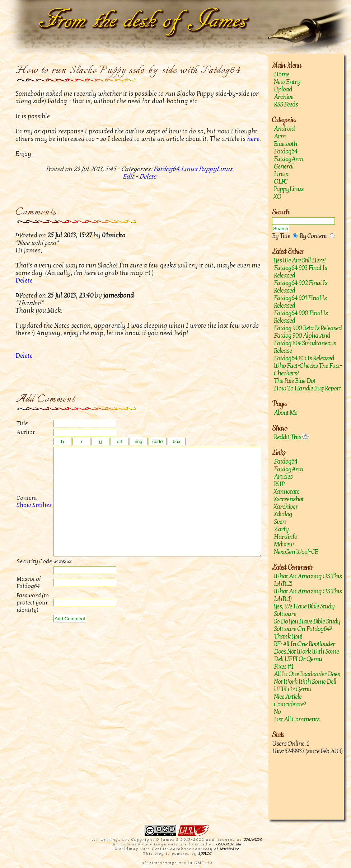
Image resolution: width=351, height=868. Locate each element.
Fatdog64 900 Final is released (301, 317)
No (277, 712)
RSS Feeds (286, 105)
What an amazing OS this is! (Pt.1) (308, 595)
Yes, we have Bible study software (304, 610)
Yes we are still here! (300, 260)
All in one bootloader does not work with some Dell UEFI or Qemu (307, 682)
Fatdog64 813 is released (304, 358)
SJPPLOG (205, 853)
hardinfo (286, 537)
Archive (284, 97)
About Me (286, 413)
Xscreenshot (289, 499)
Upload (283, 89)
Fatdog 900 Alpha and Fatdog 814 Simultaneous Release (305, 343)
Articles (283, 477)
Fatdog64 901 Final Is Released (300, 302)
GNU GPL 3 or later (229, 844)
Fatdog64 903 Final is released (300, 272)
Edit (128, 177)
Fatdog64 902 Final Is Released (301, 287)
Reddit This (291, 437)
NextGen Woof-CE (296, 552)
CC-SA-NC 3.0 (253, 839)
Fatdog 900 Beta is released (308, 328)
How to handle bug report (307, 388)
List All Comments (297, 719)
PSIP (279, 484)
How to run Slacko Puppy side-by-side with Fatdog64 (128, 70)
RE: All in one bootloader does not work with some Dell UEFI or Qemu (306, 652)
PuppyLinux (289, 189)
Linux (281, 174)
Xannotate (287, 492)
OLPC (281, 182)
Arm (280, 136)
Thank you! (288, 637)
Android (284, 129)
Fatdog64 (286, 151)
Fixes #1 (284, 667)
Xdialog (283, 514)
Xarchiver (286, 507)
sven (280, 522)
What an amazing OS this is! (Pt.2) (308, 580)
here (253, 139)
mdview (284, 544)
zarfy (281, 529)
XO (277, 197)
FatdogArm (289, 159)
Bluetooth (286, 144)
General (284, 167)
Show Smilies (26, 516)
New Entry (287, 82)
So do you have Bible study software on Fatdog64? (307, 625)
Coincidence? (290, 704)
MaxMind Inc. (230, 849)
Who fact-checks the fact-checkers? (308, 370)
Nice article (288, 697)
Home (282, 74)
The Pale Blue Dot (295, 381)
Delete (148, 177)
